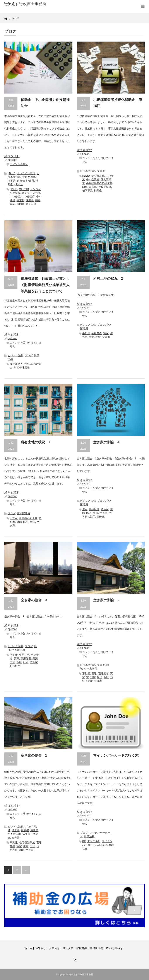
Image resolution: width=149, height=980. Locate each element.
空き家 (106, 337)
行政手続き (105, 187)
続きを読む (12, 156)
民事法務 (89, 836)
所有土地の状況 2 (108, 279)
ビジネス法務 (88, 171)
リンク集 (68, 948)
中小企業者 (93, 179)
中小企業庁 (28, 197)
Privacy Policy (114, 948)
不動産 (86, 333)
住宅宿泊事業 (27, 843)
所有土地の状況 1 (36, 442)
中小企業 (15, 197)
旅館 (19, 522)
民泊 (91, 337)
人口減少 (102, 845)
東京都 (21, 181)
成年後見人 (16, 364)
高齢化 (101, 517)
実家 (106, 333)
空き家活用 (24, 513)
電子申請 (31, 204)
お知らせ (41, 948)
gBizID (11, 173)
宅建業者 (97, 333)
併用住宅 (24, 655)
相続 (98, 337)
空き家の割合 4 (106, 442)
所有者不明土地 (28, 518)
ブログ (26, 177)
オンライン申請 (26, 173)
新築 (35, 658)
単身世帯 (94, 509)
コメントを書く (19, 164)
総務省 (28, 364)
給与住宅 (15, 666)
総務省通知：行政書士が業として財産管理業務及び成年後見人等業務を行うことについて (45, 285)
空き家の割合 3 (34, 600)
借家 (85, 509)
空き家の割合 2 (106, 600)
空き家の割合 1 (34, 755)
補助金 (21, 204)
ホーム (28, 948)
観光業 (16, 838)
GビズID (24, 189)
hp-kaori (12, 160)
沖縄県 (30, 181)
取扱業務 (82, 948)
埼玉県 (12, 181)
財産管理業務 (22, 368)
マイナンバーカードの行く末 (116, 755)
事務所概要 (96, 948)
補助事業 (87, 191)
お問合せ (54, 948)
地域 (34, 177)
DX (84, 841)
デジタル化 (98, 176)
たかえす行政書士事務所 (81, 974)
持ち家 (105, 509)
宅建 (94, 673)
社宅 (26, 662)
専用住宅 (26, 658)
